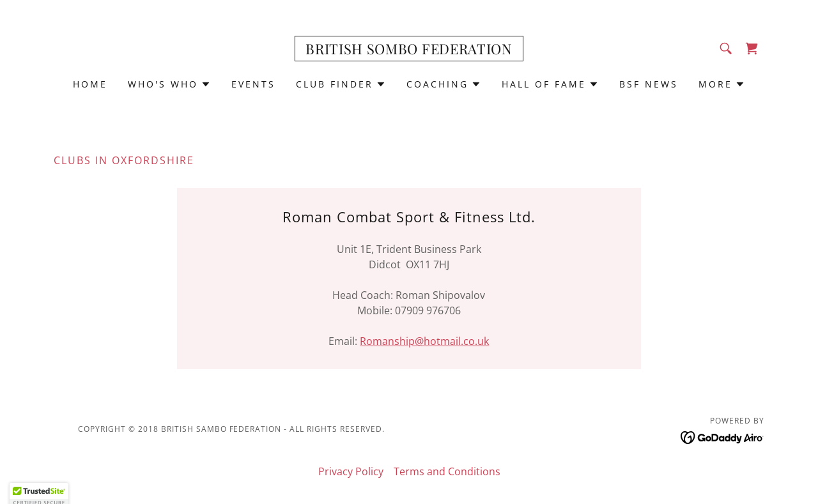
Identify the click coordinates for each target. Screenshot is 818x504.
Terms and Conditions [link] (447, 471)
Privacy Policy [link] (351, 471)
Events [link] (253, 84)
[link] (409, 50)
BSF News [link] (649, 84)
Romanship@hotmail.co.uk (424, 341)
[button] (169, 84)
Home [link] (90, 84)
